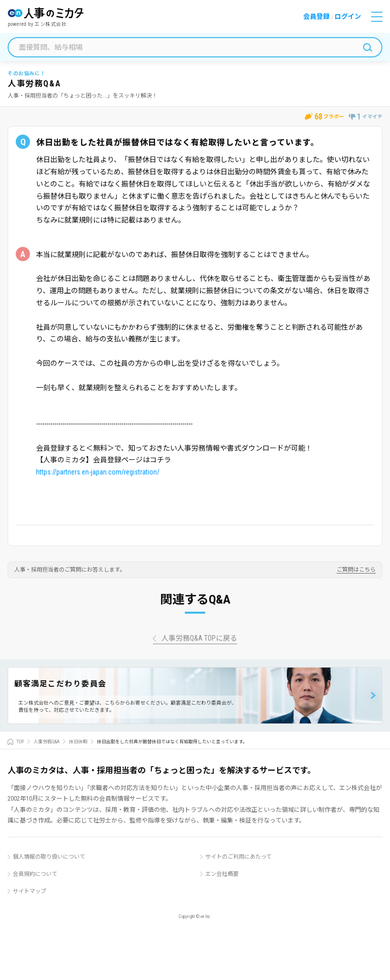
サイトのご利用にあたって (238, 857)
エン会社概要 (222, 874)
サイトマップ (29, 891)
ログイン (348, 17)
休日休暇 (78, 742)
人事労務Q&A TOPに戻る (199, 638)
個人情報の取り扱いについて (49, 857)
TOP (20, 742)
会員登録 (316, 17)
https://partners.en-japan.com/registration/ (98, 472)
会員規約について (35, 874)
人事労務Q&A (46, 742)
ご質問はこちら (356, 570)
